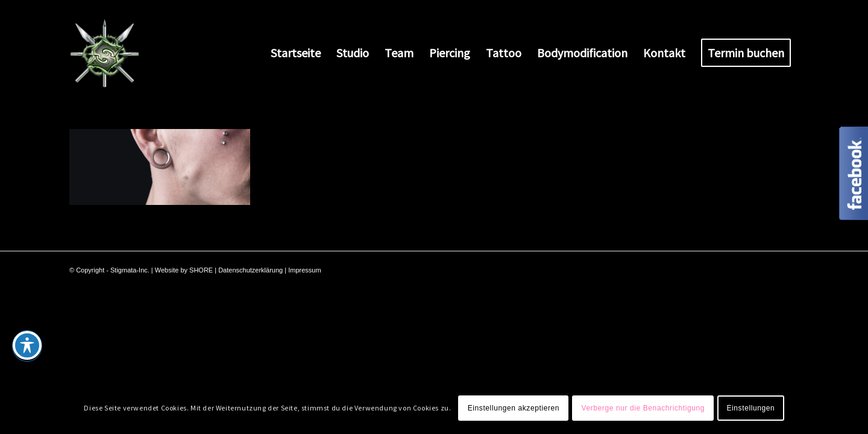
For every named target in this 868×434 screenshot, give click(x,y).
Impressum (304, 270)
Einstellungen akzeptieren (514, 408)
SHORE (201, 270)
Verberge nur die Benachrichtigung (643, 408)
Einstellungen (750, 408)
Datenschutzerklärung (250, 270)
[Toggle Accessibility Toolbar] (27, 345)
